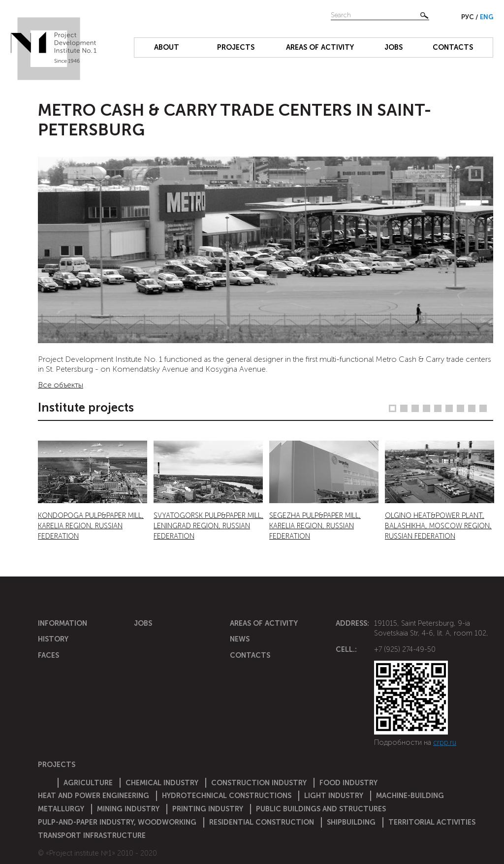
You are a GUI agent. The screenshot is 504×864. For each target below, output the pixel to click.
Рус (468, 17)
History (53, 639)
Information (63, 623)
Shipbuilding (351, 822)
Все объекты (61, 385)
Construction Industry (259, 783)
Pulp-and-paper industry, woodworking (117, 822)
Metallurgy (61, 809)
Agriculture (88, 783)
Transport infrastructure (92, 835)
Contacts (453, 47)
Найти (424, 15)
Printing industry (208, 809)
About (167, 47)
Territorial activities (432, 822)
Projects (236, 47)
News (240, 639)
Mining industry (128, 809)
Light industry (334, 796)
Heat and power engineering (94, 796)
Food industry (348, 783)
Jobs (394, 47)
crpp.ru (445, 742)
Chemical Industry (162, 783)
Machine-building (410, 796)
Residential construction (262, 822)
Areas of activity (320, 47)
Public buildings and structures (321, 809)
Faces (48, 655)
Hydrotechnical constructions (227, 796)
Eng (487, 17)
